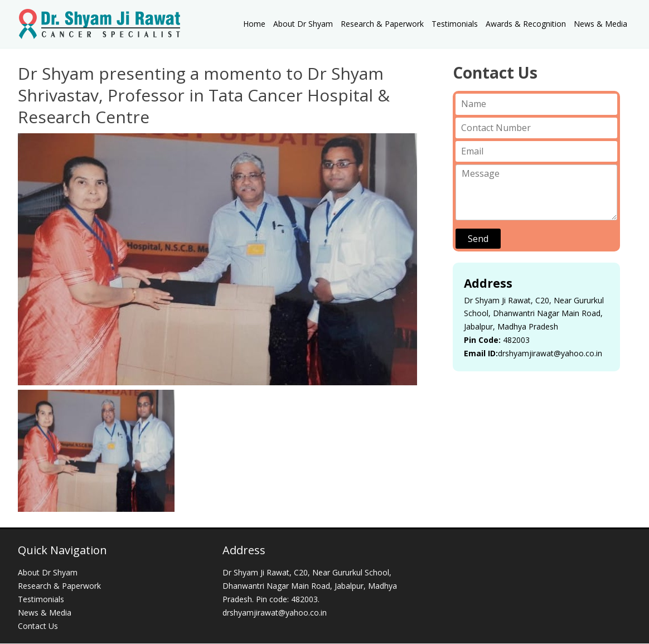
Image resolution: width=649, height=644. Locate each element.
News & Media (600, 24)
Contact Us (38, 626)
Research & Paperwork (382, 24)
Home (254, 24)
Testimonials (455, 24)
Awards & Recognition (526, 24)
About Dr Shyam (303, 24)
